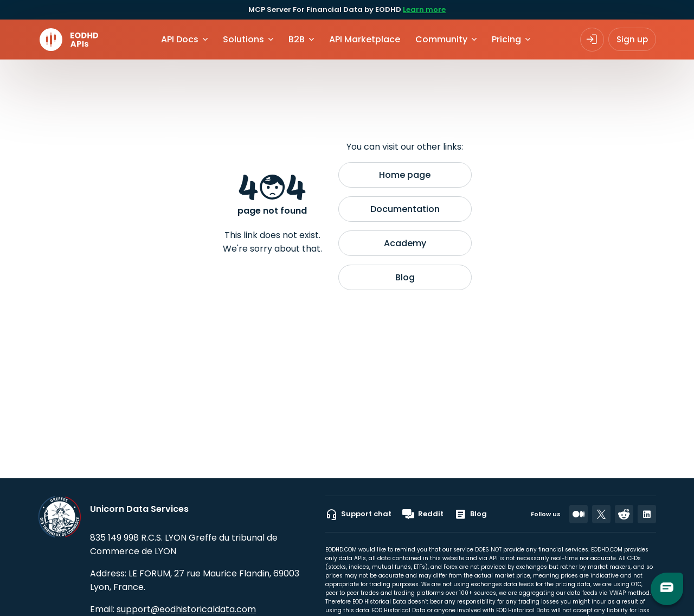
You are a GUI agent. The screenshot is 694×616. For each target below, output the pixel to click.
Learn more (424, 9)
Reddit (423, 514)
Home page (405, 175)
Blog (405, 277)
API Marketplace (365, 39)
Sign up (632, 39)
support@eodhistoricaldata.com (186, 609)
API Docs (180, 39)
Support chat (358, 514)
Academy (405, 243)
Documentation (405, 209)
